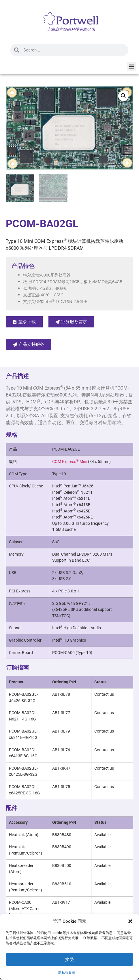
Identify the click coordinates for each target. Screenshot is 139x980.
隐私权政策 (67, 973)
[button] (130, 921)
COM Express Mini (70, 462)
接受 (69, 960)
